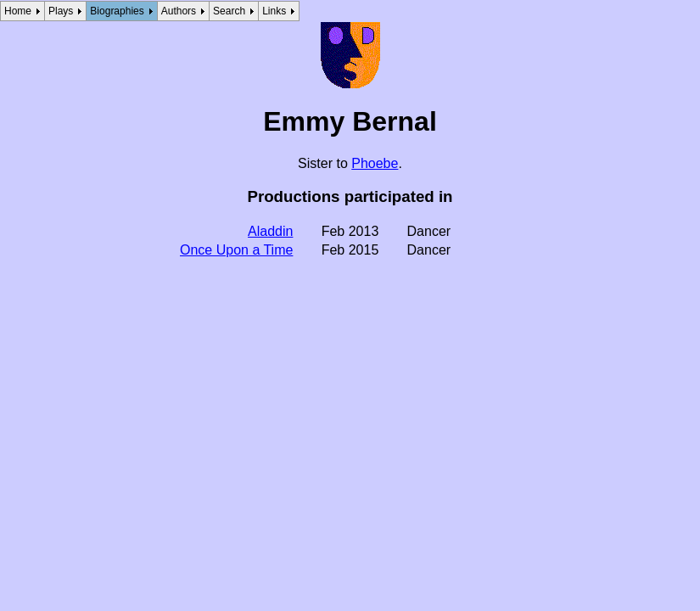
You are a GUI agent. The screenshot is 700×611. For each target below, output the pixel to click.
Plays (61, 11)
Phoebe (375, 163)
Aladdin (270, 231)
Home (18, 11)
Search (229, 11)
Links (274, 11)
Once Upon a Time (236, 250)
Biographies (117, 11)
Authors (179, 11)
